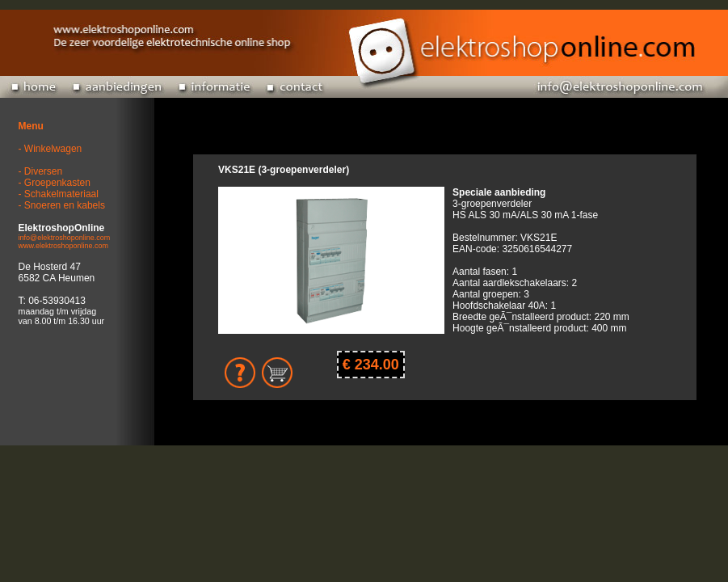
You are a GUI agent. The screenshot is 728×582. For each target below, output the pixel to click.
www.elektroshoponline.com (64, 246)
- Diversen (41, 171)
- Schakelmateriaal (59, 194)
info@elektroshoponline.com (65, 238)
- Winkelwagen (50, 149)
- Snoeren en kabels (62, 205)
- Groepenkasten (55, 183)
